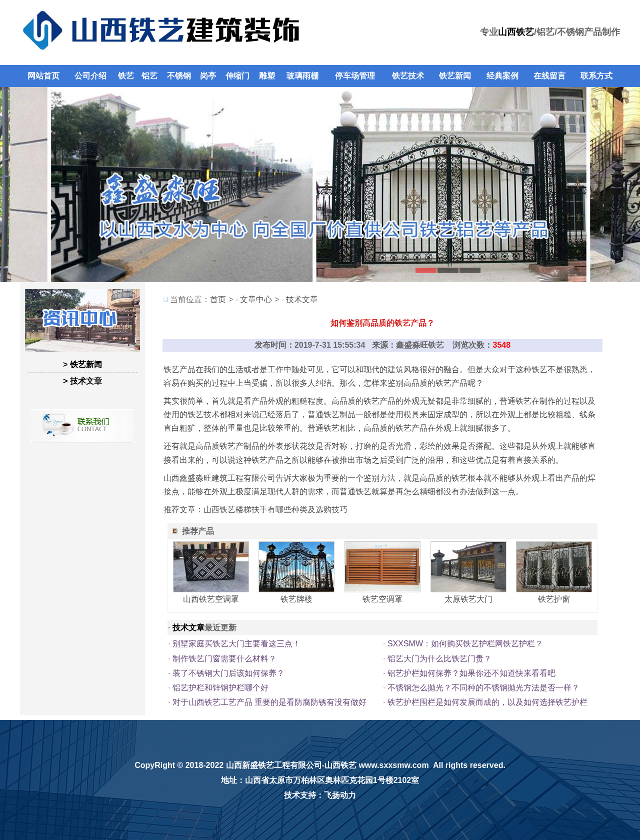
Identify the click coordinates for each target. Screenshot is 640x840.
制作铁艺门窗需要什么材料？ (224, 659)
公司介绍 (90, 76)
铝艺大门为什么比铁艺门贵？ (439, 659)
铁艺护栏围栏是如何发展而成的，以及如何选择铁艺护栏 (487, 702)
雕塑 (267, 76)
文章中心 (256, 299)
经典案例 (502, 76)
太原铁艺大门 (468, 599)
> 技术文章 (82, 381)
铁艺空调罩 (382, 599)
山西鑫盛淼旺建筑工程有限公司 (219, 478)
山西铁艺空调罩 (211, 599)
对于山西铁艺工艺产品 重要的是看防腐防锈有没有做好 (269, 702)
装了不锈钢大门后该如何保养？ (228, 673)
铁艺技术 (408, 76)
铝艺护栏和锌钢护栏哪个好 (220, 688)
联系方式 (596, 76)
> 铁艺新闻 (82, 364)
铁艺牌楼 (296, 599)
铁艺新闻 (455, 76)
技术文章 (302, 299)
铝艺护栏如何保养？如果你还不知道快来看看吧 (471, 673)
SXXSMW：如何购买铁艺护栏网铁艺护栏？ (465, 644)
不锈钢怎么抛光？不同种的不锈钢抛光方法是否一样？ (483, 688)
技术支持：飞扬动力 (320, 795)
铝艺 (149, 76)
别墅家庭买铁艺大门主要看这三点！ (236, 644)
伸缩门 (237, 76)
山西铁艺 (516, 32)
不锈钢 (179, 76)
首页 (218, 299)
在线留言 (549, 76)
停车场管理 (355, 76)
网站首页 (43, 76)
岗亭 (208, 76)
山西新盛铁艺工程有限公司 (274, 765)
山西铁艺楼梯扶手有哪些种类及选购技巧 (275, 510)
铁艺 (126, 76)
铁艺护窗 (554, 599)
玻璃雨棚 (302, 76)
